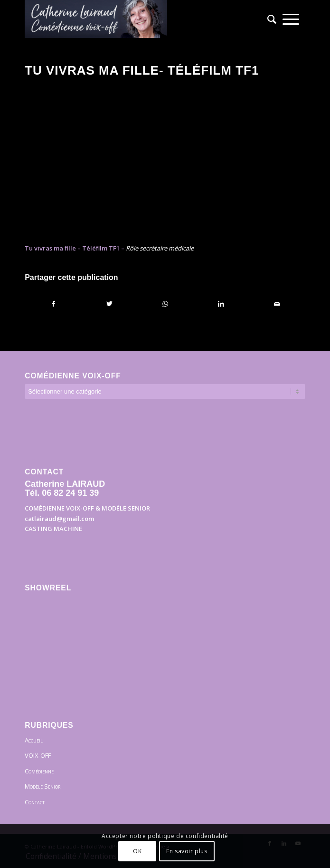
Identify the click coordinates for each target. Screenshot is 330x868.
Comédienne (39, 771)
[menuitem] (269, 19)
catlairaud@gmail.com (59, 519)
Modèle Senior (42, 786)
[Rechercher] (269, 19)
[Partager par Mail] (277, 304)
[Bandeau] (137, 19)
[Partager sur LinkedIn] (221, 304)
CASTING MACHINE (53, 529)
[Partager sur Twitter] (109, 304)
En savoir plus (187, 851)
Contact (35, 802)
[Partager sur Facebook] (53, 304)
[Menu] (291, 19)
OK (137, 851)
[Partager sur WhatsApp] (165, 304)
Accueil (34, 740)
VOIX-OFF (38, 755)
